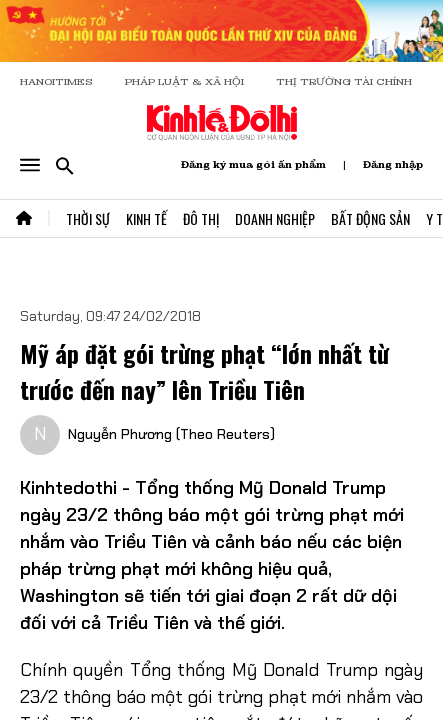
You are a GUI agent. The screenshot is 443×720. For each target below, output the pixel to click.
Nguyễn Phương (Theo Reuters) (171, 434)
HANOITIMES (56, 81)
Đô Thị (201, 218)
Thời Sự (88, 218)
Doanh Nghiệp (275, 218)
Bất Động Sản (370, 218)
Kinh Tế (146, 218)
